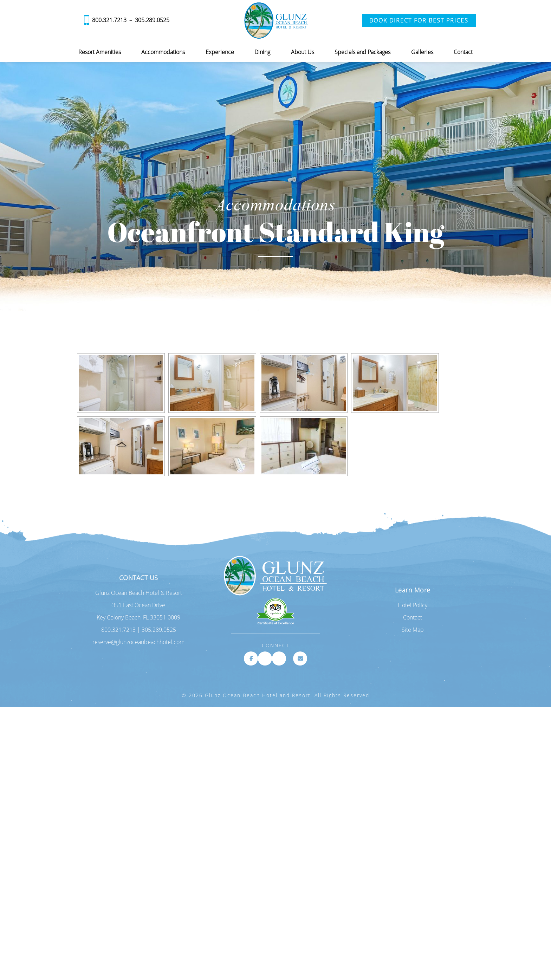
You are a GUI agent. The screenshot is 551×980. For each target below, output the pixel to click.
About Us (303, 52)
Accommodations (163, 52)
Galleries (422, 52)
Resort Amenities (100, 52)
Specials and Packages (362, 52)
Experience (220, 52)
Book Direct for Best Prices (419, 20)
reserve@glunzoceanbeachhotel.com (138, 642)
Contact (463, 52)
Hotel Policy (413, 605)
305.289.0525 (152, 20)
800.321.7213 (109, 20)
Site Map (413, 630)
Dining (262, 52)
